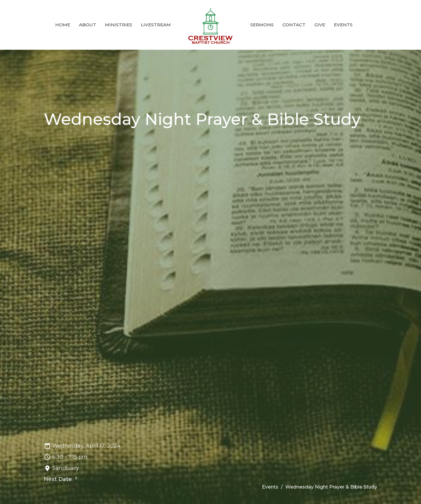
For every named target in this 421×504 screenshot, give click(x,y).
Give (320, 25)
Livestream (156, 25)
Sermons (262, 25)
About (88, 25)
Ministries (119, 25)
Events (343, 25)
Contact (294, 25)
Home (63, 25)
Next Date (61, 479)
